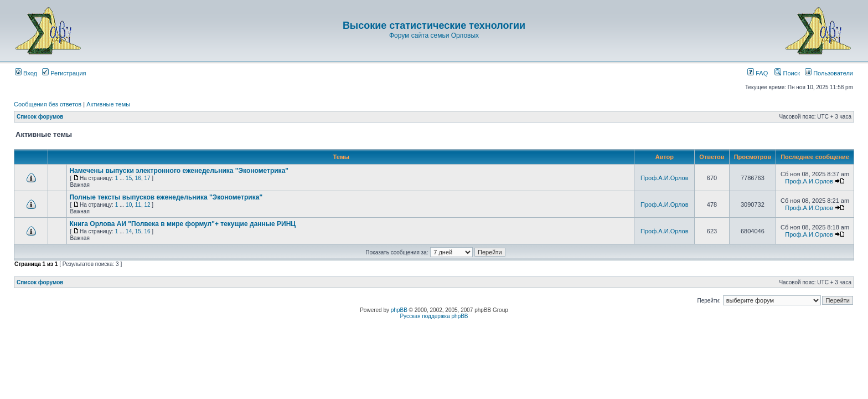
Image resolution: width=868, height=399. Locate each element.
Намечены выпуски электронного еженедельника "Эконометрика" (179, 171)
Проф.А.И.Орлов (664, 178)
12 (147, 205)
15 (129, 178)
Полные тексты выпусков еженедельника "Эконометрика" (166, 197)
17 (147, 178)
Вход (26, 73)
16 (138, 178)
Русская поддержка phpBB (434, 316)
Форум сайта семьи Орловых (434, 35)
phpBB (399, 310)
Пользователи (829, 73)
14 (129, 231)
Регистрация (64, 73)
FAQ (758, 73)
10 (129, 205)
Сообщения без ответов (48, 104)
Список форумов (40, 117)
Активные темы (108, 104)
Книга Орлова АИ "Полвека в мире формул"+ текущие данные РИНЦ (182, 224)
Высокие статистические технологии (434, 25)
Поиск (787, 73)
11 (138, 205)
